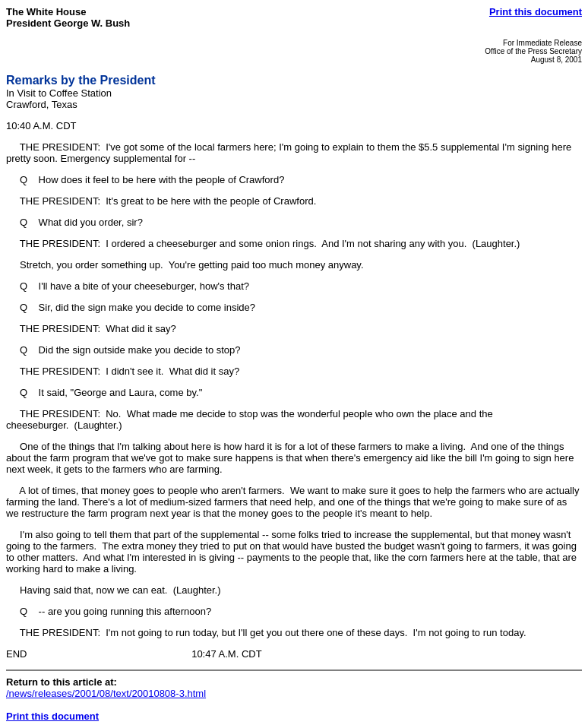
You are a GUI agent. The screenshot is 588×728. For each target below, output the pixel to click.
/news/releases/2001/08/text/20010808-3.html (106, 693)
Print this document (536, 12)
